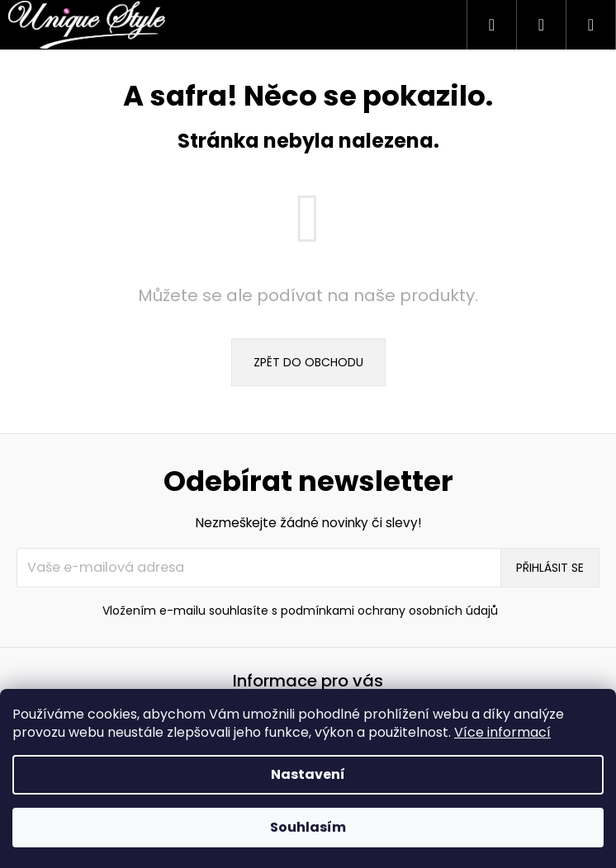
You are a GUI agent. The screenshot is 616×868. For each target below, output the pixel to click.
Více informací (502, 732)
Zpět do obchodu (308, 362)
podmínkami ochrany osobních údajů (389, 611)
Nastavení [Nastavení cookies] (308, 774)
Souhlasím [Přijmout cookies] (308, 827)
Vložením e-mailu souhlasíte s (300, 611)
